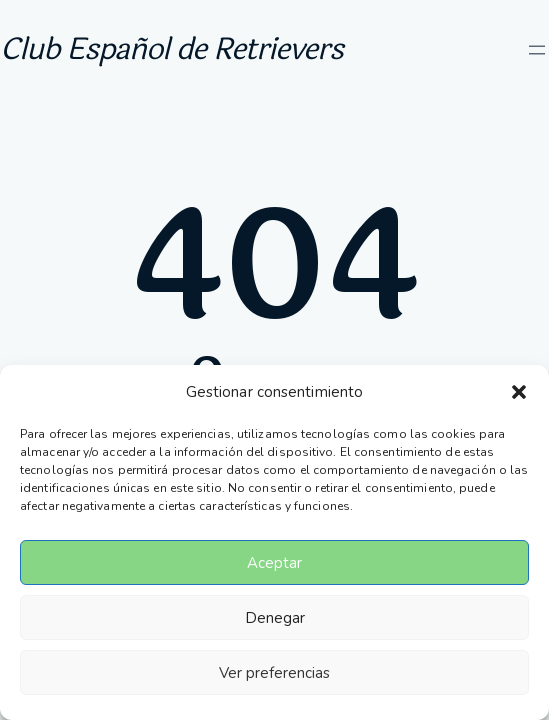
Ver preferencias (274, 673)
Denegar (275, 618)
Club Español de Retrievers (171, 49)
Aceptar (274, 563)
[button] (519, 392)
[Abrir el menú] (537, 50)
